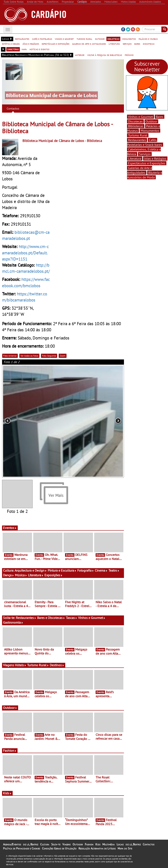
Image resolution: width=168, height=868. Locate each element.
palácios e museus (148, 39)
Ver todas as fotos (29, 356)
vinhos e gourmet (64, 39)
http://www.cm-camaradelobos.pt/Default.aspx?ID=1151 (25, 253)
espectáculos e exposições (56, 44)
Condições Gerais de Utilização (59, 848)
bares (137, 44)
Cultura (45, 844)
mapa (24, 49)
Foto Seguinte (49, 356)
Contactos (13, 109)
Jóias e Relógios (155, 159)
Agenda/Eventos (12, 844)
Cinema (101, 570)
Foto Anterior (10, 356)
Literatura (36, 575)
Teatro (114, 570)
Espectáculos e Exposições (147, 163)
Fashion (10, 750)
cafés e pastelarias (42, 39)
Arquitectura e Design (31, 570)
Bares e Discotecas (51, 618)
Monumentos (150, 131)
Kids (7, 793)
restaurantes (22, 39)
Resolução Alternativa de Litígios (97, 848)
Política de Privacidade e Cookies (22, 848)
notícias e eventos (39, 49)
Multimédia (108, 844)
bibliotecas (113, 39)
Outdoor (10, 708)
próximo (129, 55)
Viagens (66, 844)
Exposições (54, 575)
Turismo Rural (38, 665)
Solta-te (56, 844)
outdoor (100, 39)
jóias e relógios (31, 44)
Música (21, 575)
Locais (120, 844)
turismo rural (84, 39)
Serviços (145, 154)
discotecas (149, 44)
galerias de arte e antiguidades (89, 44)
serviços (127, 44)
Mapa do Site (125, 848)
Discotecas (135, 121)
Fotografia (86, 570)
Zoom (63, 356)
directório (13, 49)
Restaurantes (26, 618)
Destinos (57, 665)
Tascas (72, 618)
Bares (160, 117)
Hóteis (21, 665)
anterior (80, 55)
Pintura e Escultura (62, 570)
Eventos (10, 528)
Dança (9, 575)
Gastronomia (13, 622)
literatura (114, 44)
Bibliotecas (136, 126)
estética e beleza (11, 44)
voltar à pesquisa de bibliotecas (105, 55)
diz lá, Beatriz (31, 844)
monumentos (129, 39)
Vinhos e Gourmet (92, 618)
